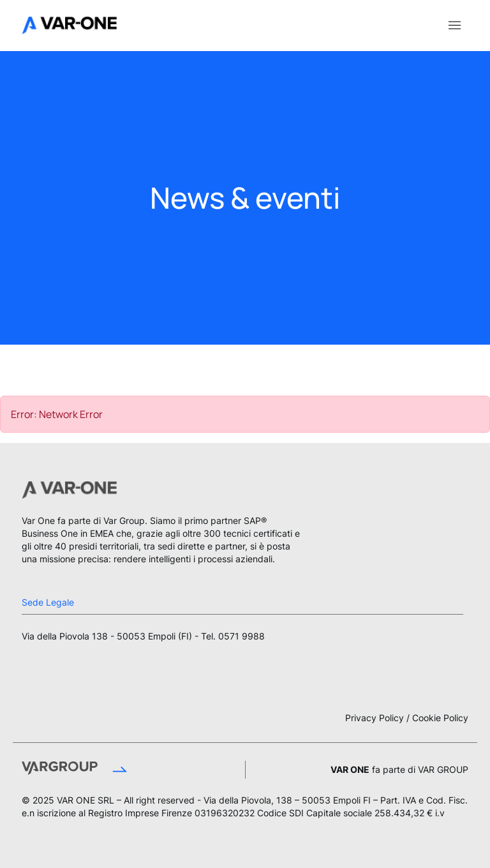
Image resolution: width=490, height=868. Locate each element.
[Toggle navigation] (454, 24)
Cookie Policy (440, 718)
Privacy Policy (375, 718)
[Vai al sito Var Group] (118, 770)
